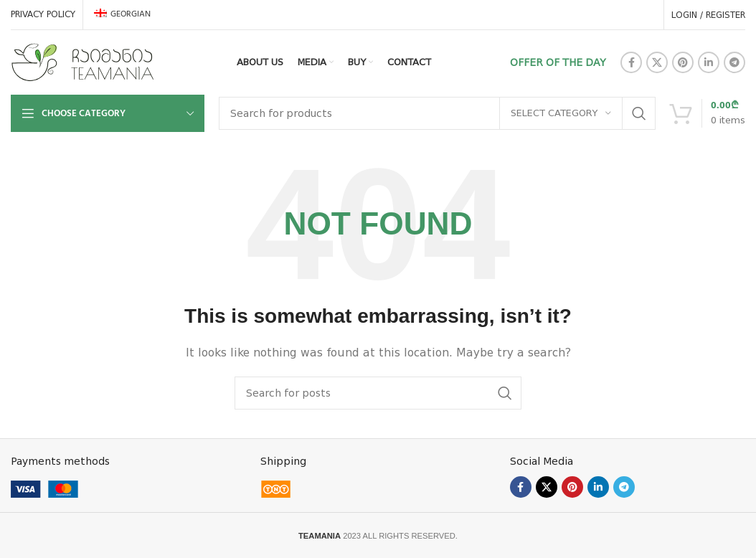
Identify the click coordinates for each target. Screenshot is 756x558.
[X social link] (657, 62)
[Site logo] (82, 62)
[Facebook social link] (631, 62)
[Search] (437, 113)
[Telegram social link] (734, 62)
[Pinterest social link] (683, 62)
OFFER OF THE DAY (558, 62)
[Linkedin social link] (709, 62)
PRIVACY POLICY (43, 14)
